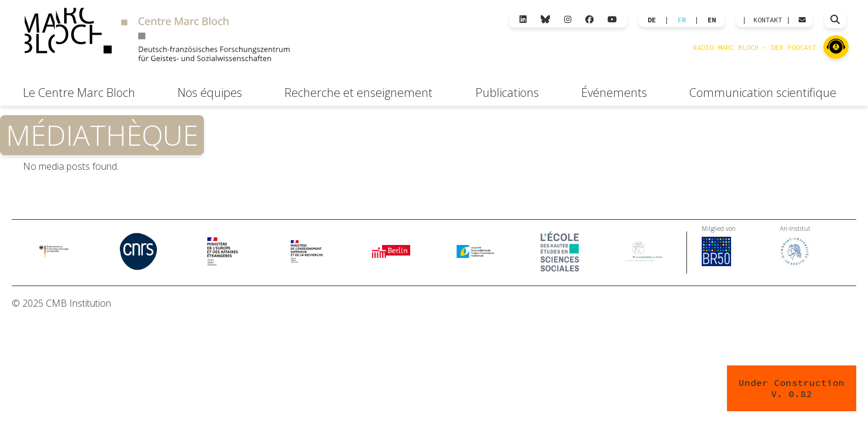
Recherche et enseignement (358, 93)
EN (712, 20)
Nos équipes (210, 93)
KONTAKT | (772, 20)
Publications (507, 93)
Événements (614, 93)
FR (682, 20)
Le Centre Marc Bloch (79, 93)
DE (652, 20)
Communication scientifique (763, 93)
